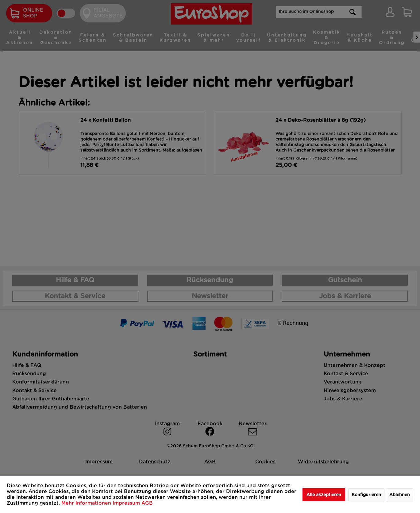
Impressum (127, 503)
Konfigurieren (366, 495)
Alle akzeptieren (324, 495)
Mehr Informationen (87, 503)
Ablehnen (400, 495)
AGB (147, 503)
